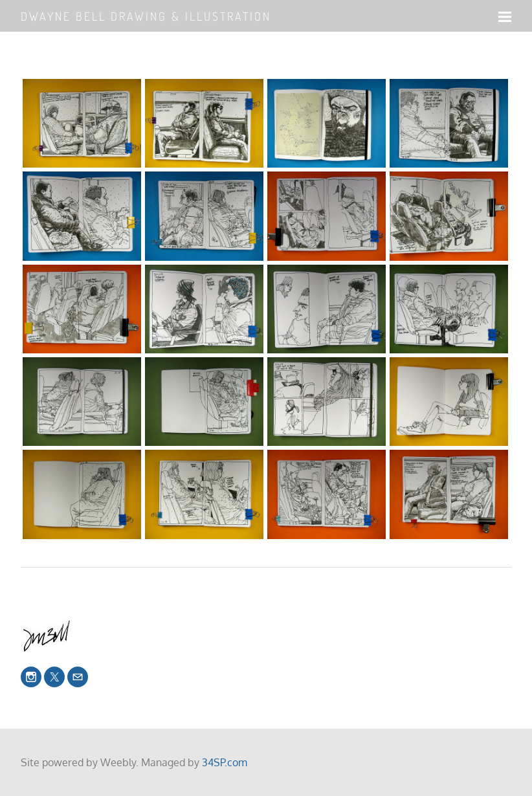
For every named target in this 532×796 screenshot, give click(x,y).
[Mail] (78, 677)
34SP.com (225, 762)
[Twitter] (54, 677)
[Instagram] (31, 677)
